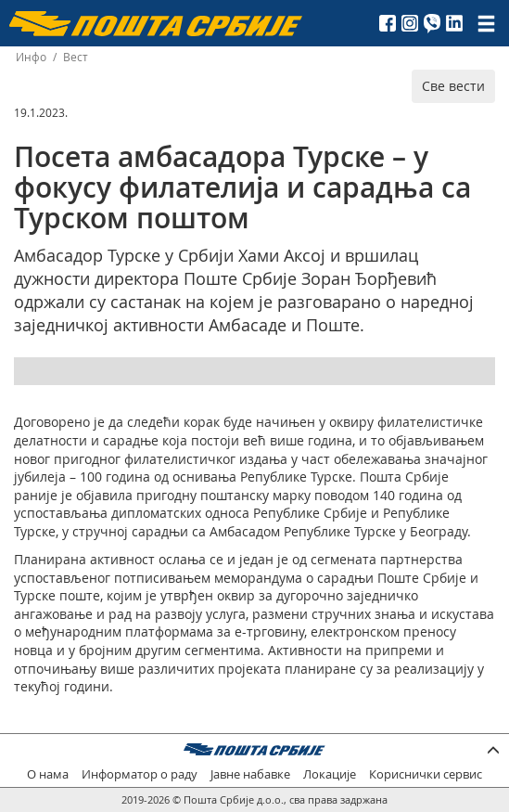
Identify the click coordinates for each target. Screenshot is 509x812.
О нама (48, 774)
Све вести (453, 86)
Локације (330, 774)
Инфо (31, 57)
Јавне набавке (250, 774)
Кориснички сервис (426, 774)
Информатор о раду (140, 774)
